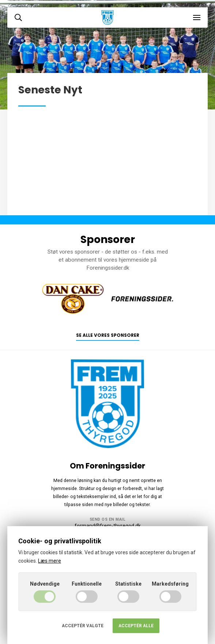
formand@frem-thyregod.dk (108, 526)
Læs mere (50, 561)
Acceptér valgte (83, 626)
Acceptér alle (136, 626)
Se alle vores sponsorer (108, 335)
